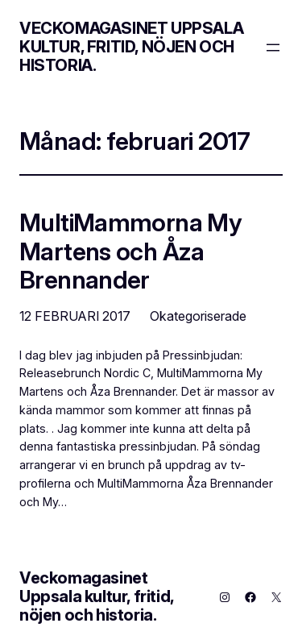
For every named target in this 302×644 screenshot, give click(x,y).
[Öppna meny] (273, 48)
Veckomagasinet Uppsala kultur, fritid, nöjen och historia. (131, 47)
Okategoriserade (198, 316)
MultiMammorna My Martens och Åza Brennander (130, 251)
